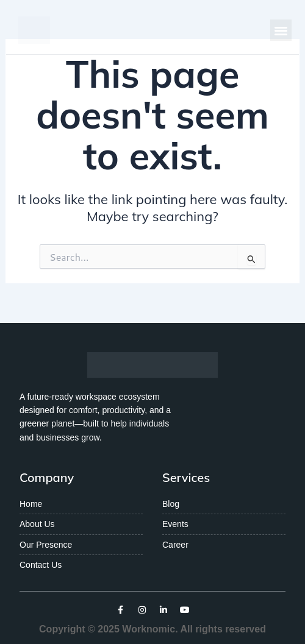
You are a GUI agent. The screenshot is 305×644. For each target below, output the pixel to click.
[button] (281, 30)
